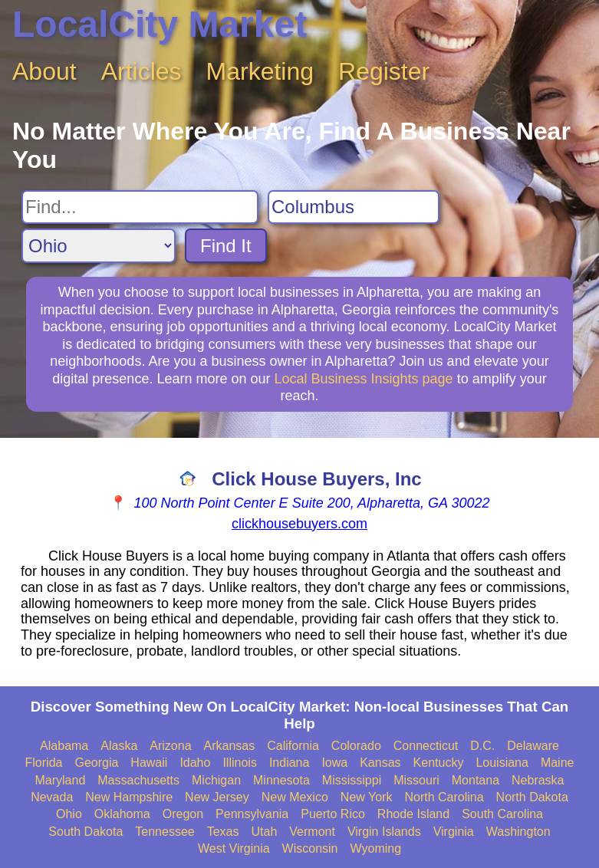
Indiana (290, 763)
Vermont (312, 832)
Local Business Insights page (363, 379)
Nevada (52, 797)
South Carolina (502, 814)
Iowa (334, 763)
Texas (223, 832)
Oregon (183, 814)
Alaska (119, 746)
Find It (226, 246)
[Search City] (354, 207)
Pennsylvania (252, 814)
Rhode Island (413, 814)
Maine (558, 763)
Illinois (239, 763)
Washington (518, 832)
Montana (476, 780)
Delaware (533, 746)
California (293, 746)
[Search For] (140, 207)
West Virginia (234, 848)
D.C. (482, 746)
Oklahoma (122, 814)
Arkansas (230, 746)
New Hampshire (129, 797)
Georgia (96, 763)
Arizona (170, 746)
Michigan (216, 780)
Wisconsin (310, 848)
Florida (44, 763)
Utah (265, 832)
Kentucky (439, 763)
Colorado (356, 746)
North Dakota (532, 797)
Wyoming (376, 848)
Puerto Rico (333, 814)
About (44, 71)
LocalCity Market (160, 24)
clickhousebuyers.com (299, 524)
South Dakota (86, 832)
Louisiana (502, 763)
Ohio (69, 814)
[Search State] (99, 246)
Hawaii (149, 763)
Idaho (195, 763)
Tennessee (165, 832)
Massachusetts (138, 780)
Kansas (380, 763)
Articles (142, 71)
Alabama (64, 746)
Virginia (454, 832)
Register (384, 71)
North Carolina (444, 797)
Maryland (60, 780)
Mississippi (352, 780)
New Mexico (295, 797)
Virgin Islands (384, 832)
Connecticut (426, 746)
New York (367, 797)
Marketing (260, 71)
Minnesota (281, 780)
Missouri (416, 780)
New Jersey (217, 797)
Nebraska (538, 780)
